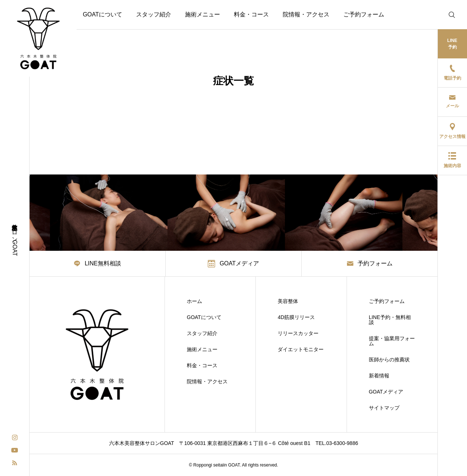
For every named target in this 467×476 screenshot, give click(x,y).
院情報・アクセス (306, 14)
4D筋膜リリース (296, 317)
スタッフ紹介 (154, 14)
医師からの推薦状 (389, 360)
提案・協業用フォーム (392, 341)
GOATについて (103, 14)
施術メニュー (202, 14)
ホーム (194, 301)
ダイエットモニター (301, 349)
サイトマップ (384, 408)
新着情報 (379, 376)
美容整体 (288, 301)
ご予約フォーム (364, 14)
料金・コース (251, 14)
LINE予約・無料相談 (390, 320)
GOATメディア (386, 392)
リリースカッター (298, 333)
